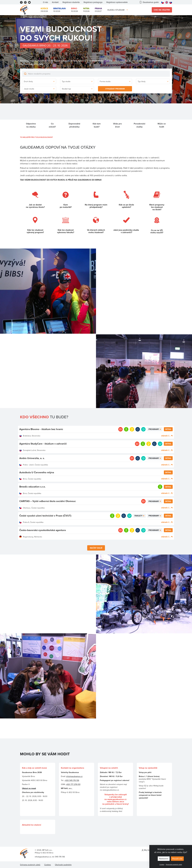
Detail (168, 429)
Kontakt (55, 2)
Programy (154, 429)
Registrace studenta (71, 2)
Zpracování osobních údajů (174, 864)
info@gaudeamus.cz (74, 776)
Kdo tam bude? (97, 125)
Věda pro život (117, 125)
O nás (45, 2)
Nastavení (164, 859)
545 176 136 (60, 857)
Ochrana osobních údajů (30, 865)
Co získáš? (52, 125)
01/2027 (98, 10)
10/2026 (60, 10)
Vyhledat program (115, 89)
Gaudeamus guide (149, 2)
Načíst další (96, 548)
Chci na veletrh (162, 10)
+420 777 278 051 (73, 784)
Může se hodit (162, 125)
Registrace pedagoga (93, 2)
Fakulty (138, 516)
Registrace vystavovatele (117, 2)
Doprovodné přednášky (74, 125)
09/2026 (44, 10)
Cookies (162, 864)
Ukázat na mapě (29, 788)
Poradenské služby (140, 125)
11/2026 (86, 10)
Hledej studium (116, 10)
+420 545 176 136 (72, 780)
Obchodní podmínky (63, 865)
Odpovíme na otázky (31, 125)
